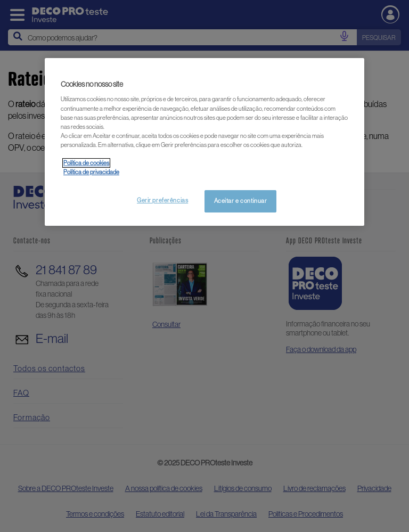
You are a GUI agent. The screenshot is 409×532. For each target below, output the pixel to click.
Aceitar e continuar (241, 201)
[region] (204, 142)
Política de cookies (86, 163)
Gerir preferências (162, 200)
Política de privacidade (91, 172)
